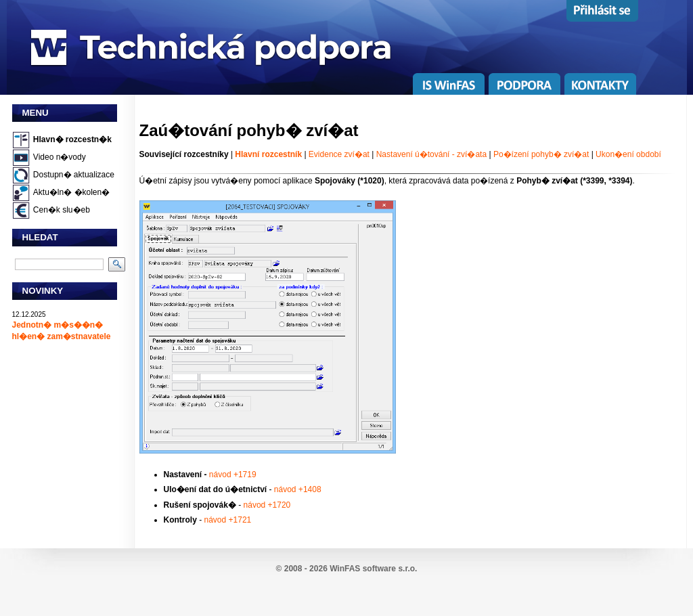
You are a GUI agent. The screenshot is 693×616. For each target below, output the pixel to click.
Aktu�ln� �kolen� (71, 192)
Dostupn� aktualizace (74, 175)
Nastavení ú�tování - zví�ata (431, 154)
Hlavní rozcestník (268, 154)
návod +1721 (228, 520)
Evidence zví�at (339, 154)
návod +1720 (267, 505)
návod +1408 (298, 489)
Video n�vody (60, 157)
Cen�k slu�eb (62, 210)
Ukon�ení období (628, 154)
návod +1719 (233, 475)
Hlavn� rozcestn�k (72, 139)
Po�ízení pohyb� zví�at (542, 154)
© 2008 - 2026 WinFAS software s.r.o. (347, 569)
